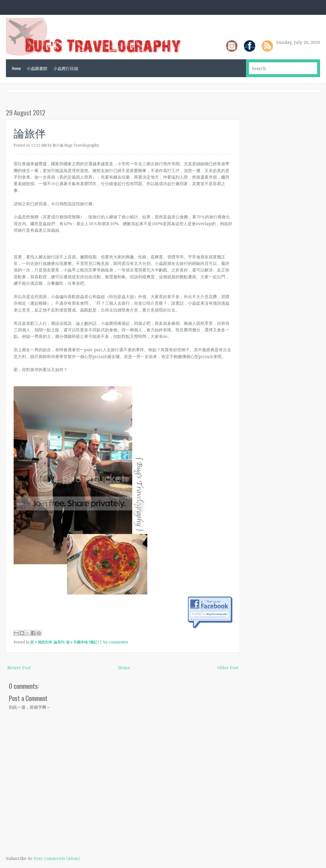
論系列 (59, 642)
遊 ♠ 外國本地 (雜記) (82, 642)
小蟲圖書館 (37, 68)
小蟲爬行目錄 (66, 68)
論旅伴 (30, 132)
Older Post (228, 668)
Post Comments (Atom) (57, 858)
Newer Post (19, 668)
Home (16, 68)
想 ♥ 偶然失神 (41, 642)
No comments (116, 642)
